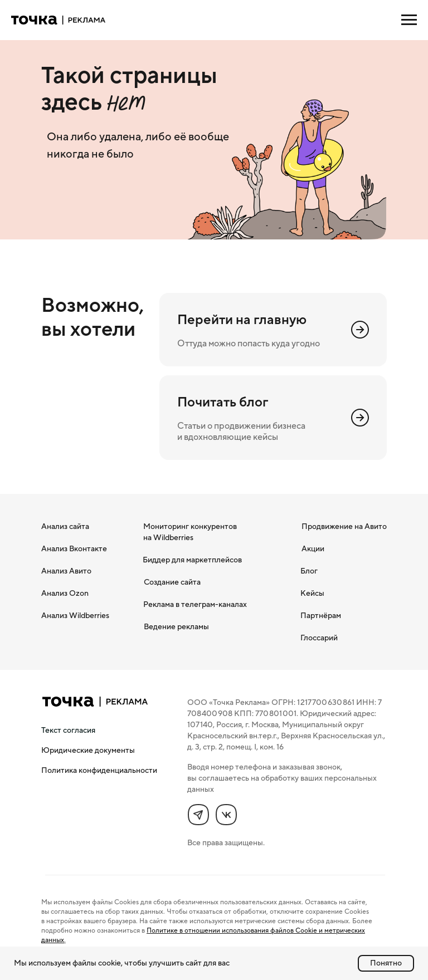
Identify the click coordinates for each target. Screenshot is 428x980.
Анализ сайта (65, 526)
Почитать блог (223, 402)
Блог (309, 571)
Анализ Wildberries (75, 615)
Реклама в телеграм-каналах (195, 604)
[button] (68, 730)
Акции (313, 548)
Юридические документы (88, 750)
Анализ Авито (66, 571)
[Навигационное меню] (409, 20)
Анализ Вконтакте (74, 548)
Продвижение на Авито (344, 526)
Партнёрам (321, 615)
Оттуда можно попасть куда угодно (249, 343)
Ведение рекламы (176, 626)
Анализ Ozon (65, 593)
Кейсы (312, 593)
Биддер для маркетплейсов (192, 560)
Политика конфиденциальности (99, 770)
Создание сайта (172, 582)
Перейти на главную (242, 319)
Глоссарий (319, 638)
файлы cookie (97, 963)
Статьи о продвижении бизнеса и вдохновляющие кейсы (241, 431)
